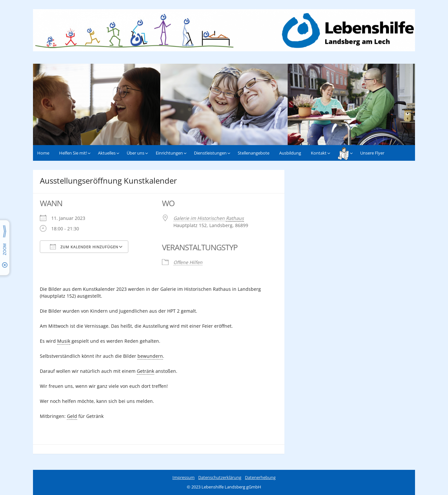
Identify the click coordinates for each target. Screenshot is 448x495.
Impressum (184, 477)
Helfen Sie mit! (73, 153)
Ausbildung (290, 153)
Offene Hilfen (188, 262)
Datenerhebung (260, 477)
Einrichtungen (169, 153)
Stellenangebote (254, 153)
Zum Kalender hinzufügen (84, 247)
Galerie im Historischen (209, 218)
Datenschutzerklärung (220, 477)
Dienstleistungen (210, 153)
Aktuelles (107, 153)
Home (43, 153)
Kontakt (319, 153)
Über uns (136, 153)
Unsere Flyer (372, 153)
